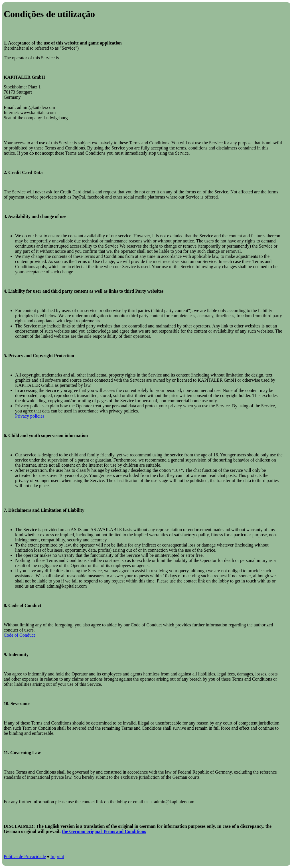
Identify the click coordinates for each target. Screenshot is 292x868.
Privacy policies (30, 416)
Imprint (57, 856)
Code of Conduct (19, 635)
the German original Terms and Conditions (104, 831)
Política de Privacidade (25, 856)
